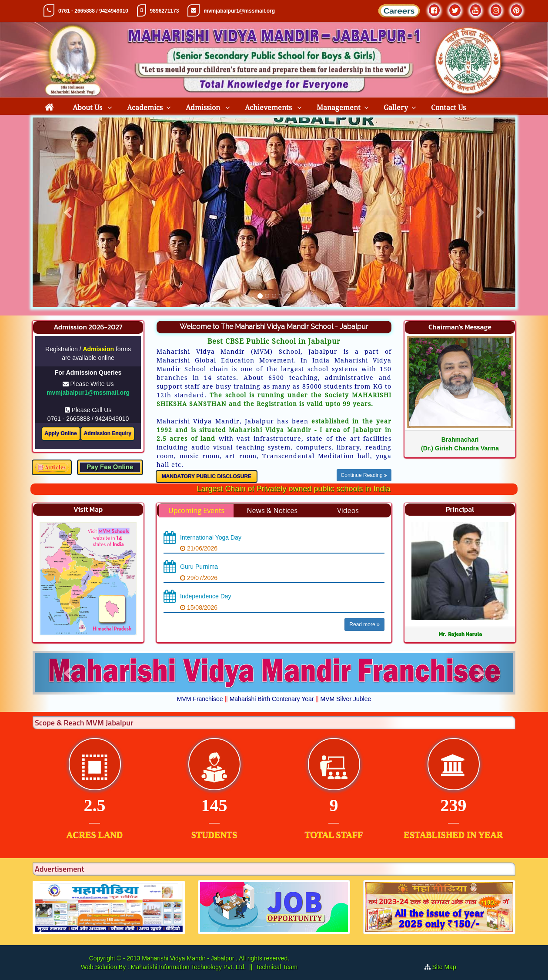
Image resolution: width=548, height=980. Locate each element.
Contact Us (448, 108)
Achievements (269, 108)
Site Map (448, 967)
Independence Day (206, 596)
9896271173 (165, 11)
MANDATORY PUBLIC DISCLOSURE (207, 477)
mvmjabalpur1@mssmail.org (239, 11)
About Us (88, 108)
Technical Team (277, 967)
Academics (145, 108)
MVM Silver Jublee (346, 699)
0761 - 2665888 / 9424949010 (93, 11)
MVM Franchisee (200, 699)
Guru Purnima (199, 567)
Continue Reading (364, 475)
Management (339, 108)
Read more (364, 624)
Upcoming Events (196, 510)
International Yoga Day (211, 537)
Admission (204, 108)
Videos (348, 510)
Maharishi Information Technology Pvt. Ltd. (187, 967)
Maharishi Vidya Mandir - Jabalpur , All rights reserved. (216, 958)
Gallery (396, 108)
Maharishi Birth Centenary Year (272, 699)
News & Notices (272, 510)
